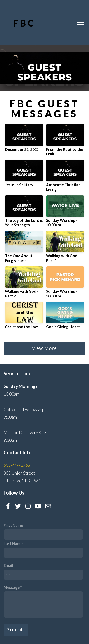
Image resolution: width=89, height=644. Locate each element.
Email (8, 565)
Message (12, 587)
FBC (24, 23)
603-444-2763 (17, 465)
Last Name (13, 543)
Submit (16, 630)
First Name (13, 525)
